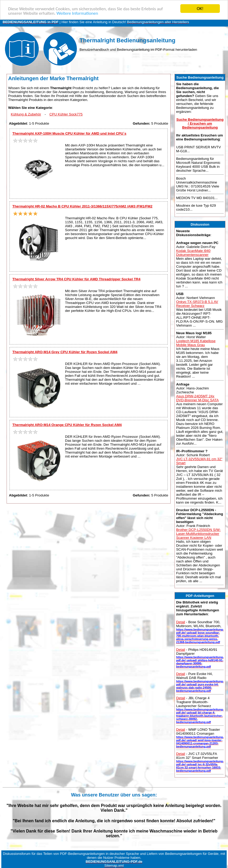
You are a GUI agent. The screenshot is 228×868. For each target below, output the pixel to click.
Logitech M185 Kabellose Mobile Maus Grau (196, 343)
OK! (200, 9)
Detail (181, 622)
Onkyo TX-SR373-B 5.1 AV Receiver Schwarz (197, 304)
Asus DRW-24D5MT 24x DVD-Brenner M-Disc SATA (197, 398)
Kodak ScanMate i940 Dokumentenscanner (193, 253)
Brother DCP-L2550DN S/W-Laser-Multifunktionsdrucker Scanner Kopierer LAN (198, 534)
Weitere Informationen (77, 13)
